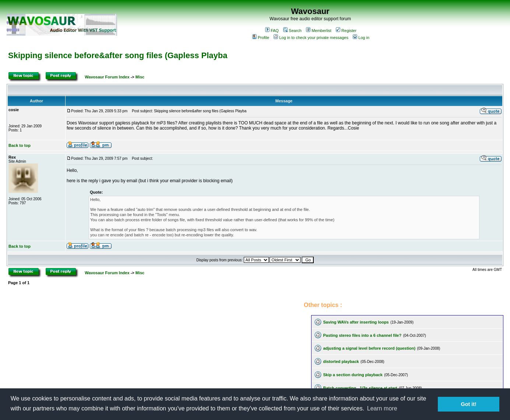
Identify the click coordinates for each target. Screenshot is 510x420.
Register (346, 31)
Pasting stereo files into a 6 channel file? (362, 335)
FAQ (272, 31)
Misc (140, 77)
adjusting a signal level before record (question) (369, 348)
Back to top (20, 145)
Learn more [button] (382, 408)
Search (292, 31)
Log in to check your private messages (311, 38)
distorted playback (341, 361)
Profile (261, 38)
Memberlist (319, 31)
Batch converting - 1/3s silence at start (360, 388)
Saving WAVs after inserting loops (356, 322)
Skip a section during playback (353, 375)
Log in (361, 38)
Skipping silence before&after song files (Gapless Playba (118, 55)
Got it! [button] (469, 404)
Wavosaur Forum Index (107, 77)
